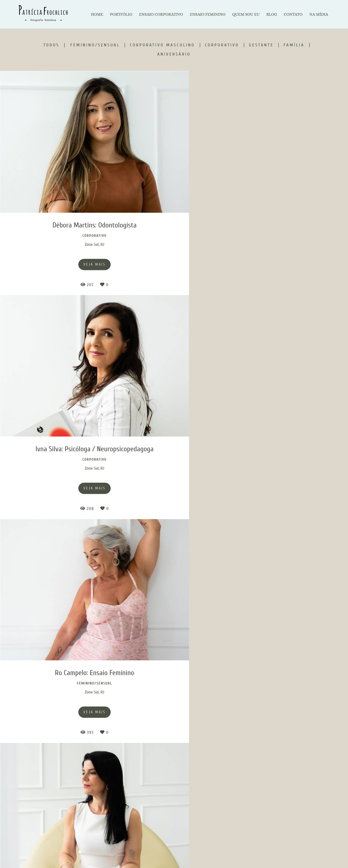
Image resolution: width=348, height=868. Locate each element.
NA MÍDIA (319, 14)
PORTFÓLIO (121, 14)
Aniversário (174, 54)
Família (294, 45)
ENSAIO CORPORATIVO (161, 14)
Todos (51, 45)
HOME (97, 14)
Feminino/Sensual (95, 45)
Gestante (261, 45)
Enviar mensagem (270, 826)
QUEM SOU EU (246, 14)
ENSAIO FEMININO (208, 14)
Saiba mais (124, 840)
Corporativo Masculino (162, 45)
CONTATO (293, 14)
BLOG (272, 14)
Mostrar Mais (174, 766)
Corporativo (222, 45)
